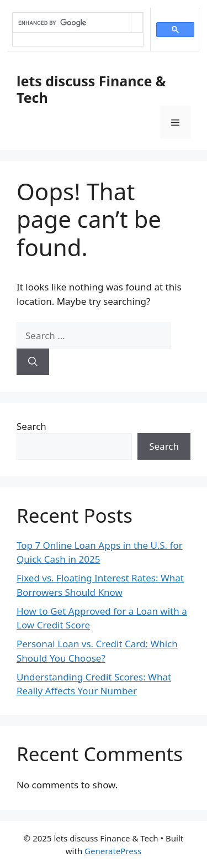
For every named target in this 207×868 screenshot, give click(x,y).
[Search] (33, 362)
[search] (72, 23)
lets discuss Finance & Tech (91, 89)
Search (31, 426)
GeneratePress (113, 851)
